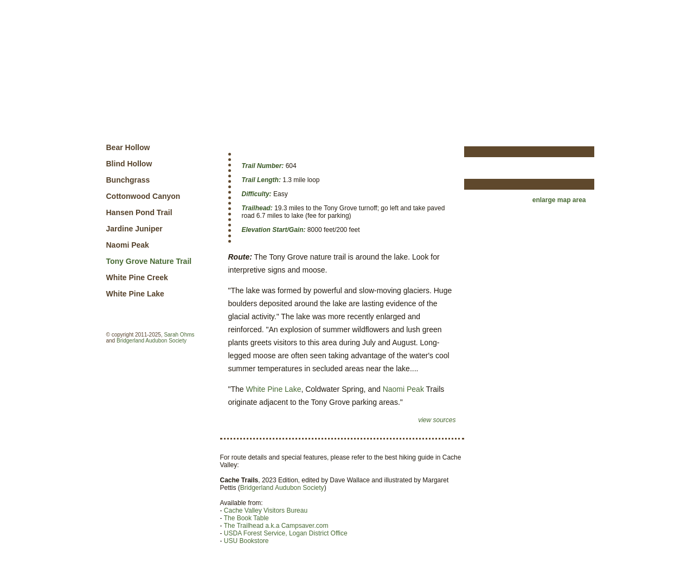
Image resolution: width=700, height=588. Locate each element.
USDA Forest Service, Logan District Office (286, 533)
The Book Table (246, 518)
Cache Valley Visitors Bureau (266, 511)
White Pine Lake (135, 294)
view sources (437, 420)
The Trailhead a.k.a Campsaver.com (276, 526)
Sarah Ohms (179, 335)
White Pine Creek (137, 277)
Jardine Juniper (134, 229)
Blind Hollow (129, 164)
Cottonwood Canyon (143, 196)
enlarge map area (559, 200)
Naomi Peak (128, 245)
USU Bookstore (246, 541)
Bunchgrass (128, 180)
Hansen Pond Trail (139, 212)
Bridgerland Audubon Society (152, 341)
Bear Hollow (128, 147)
